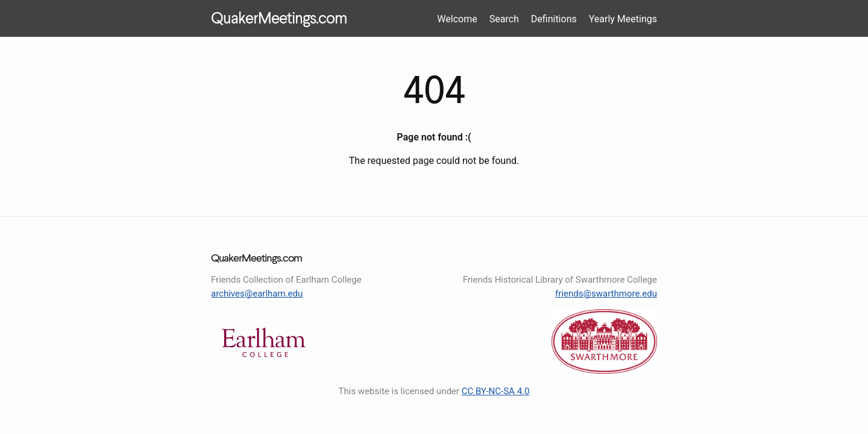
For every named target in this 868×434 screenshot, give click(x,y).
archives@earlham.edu (257, 294)
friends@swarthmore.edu (606, 294)
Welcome (457, 19)
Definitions (554, 19)
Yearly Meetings (623, 19)
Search (504, 19)
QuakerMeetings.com (279, 19)
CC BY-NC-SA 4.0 (496, 391)
